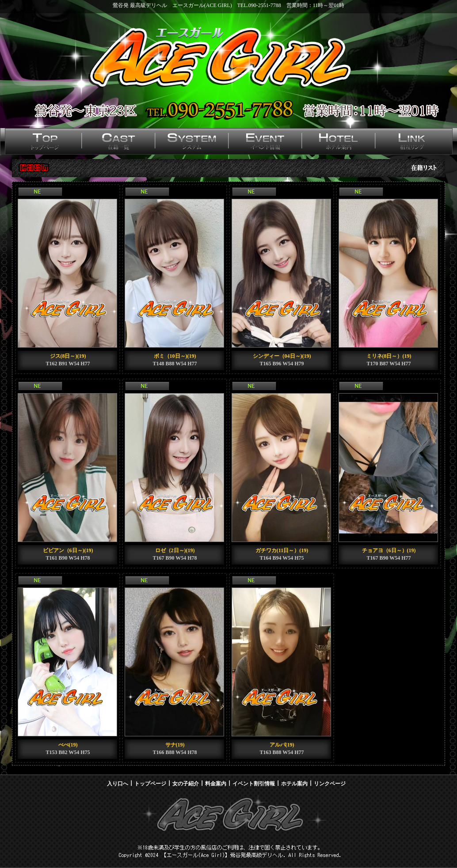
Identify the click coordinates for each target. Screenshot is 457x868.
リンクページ (330, 784)
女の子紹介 (186, 784)
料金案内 (216, 784)
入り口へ (118, 784)
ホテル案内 (294, 784)
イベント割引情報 (254, 784)
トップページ (150, 784)
